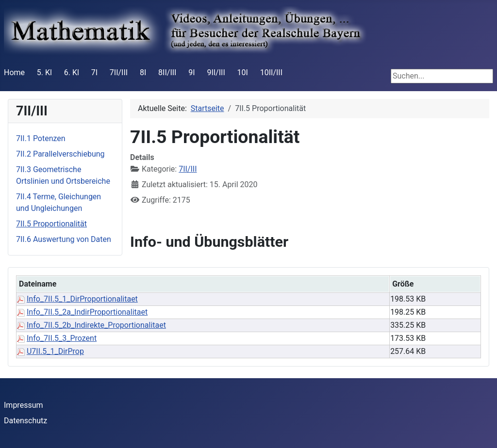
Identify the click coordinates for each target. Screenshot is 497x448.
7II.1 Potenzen (41, 138)
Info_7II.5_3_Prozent (62, 338)
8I (143, 72)
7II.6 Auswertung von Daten (64, 239)
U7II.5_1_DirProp (55, 351)
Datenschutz (25, 421)
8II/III (167, 72)
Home (14, 72)
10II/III (271, 72)
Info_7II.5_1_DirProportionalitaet (82, 299)
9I (191, 72)
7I (94, 72)
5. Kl (44, 72)
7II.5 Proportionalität (51, 224)
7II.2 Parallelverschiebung (60, 154)
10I (243, 72)
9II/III (216, 72)
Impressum (24, 405)
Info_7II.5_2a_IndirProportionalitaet (87, 312)
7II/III (119, 72)
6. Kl (72, 72)
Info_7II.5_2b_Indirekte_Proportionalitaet (96, 325)
